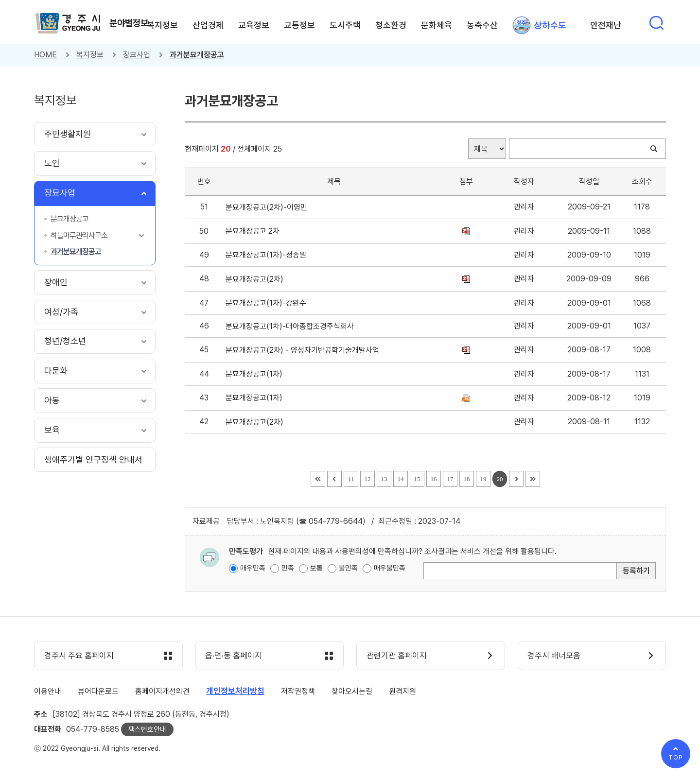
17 (450, 479)
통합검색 (656, 23)
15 (417, 479)
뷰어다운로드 (98, 691)
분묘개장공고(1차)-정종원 (268, 255)
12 (368, 479)
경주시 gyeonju (68, 23)
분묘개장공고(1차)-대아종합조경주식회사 (292, 326)
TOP (676, 757)
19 (483, 479)
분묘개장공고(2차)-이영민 (268, 207)
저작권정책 (298, 691)
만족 (288, 568)
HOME (45, 55)
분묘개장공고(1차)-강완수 (268, 303)
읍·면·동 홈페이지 (234, 656)
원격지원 (402, 691)
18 (467, 479)
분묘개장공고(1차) (256, 374)
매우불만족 (390, 568)
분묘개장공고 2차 (254, 231)
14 (401, 479)
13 (384, 479)
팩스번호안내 (147, 729)
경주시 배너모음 (554, 656)
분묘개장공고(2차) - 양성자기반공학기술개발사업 (304, 350)
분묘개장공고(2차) (256, 279)
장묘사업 (137, 55)
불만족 (348, 568)
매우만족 (253, 568)
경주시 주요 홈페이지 (79, 656)
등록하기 (636, 571)
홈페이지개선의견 (162, 691)
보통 (316, 568)
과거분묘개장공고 (197, 55)
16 (434, 479)
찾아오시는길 (352, 691)
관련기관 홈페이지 (397, 656)
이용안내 (48, 691)
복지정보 (90, 55)
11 (351, 479)
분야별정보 (129, 23)
